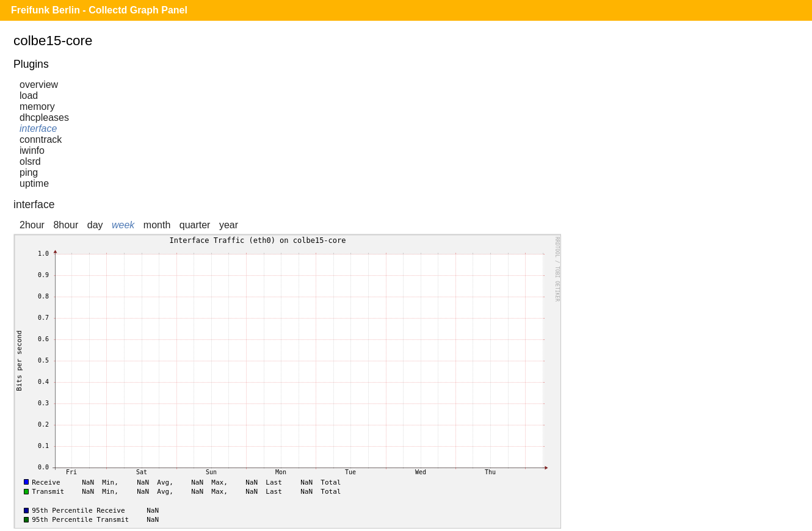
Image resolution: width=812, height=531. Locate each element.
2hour (32, 225)
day (95, 225)
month (157, 225)
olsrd (30, 161)
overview (39, 85)
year (229, 225)
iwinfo (32, 150)
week (123, 225)
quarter (195, 225)
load (29, 96)
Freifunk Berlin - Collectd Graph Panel (99, 10)
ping (29, 172)
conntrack (41, 139)
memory (37, 107)
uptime (34, 183)
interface (38, 128)
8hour (66, 225)
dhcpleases (44, 117)
